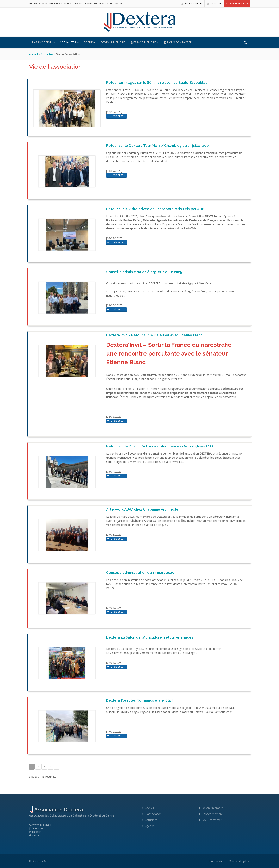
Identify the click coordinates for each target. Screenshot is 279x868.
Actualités (68, 42)
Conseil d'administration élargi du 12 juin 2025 (144, 272)
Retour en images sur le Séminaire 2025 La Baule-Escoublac (157, 83)
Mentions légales (239, 861)
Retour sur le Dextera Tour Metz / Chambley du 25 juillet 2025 (158, 146)
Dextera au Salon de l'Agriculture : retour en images (150, 637)
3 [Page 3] (44, 767)
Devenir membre (113, 42)
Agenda (89, 42)
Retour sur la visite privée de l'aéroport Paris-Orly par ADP (155, 209)
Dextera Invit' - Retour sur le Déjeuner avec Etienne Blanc (154, 335)
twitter (35, 835)
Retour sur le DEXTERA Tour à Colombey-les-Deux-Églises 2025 (160, 446)
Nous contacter (178, 42)
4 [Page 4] (50, 767)
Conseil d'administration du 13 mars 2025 (140, 573)
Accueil (33, 54)
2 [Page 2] (38, 767)
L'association (42, 42)
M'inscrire (214, 4)
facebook (36, 828)
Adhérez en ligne (237, 4)
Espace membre (192, 4)
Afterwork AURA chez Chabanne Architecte (142, 509)
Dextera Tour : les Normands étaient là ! (139, 700)
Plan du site (216, 861)
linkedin (35, 832)
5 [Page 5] (57, 767)
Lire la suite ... (116, 116)
